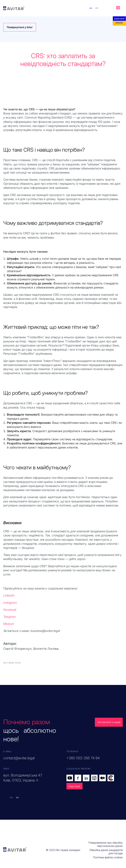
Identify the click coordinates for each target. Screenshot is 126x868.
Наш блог (74, 786)
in (86, 778)
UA (91, 8)
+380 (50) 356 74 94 (83, 758)
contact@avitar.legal (19, 758)
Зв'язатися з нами (109, 722)
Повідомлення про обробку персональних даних (106, 844)
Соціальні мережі (79, 769)
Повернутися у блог (20, 27)
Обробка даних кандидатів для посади (106, 852)
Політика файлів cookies (108, 857)
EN (97, 8)
